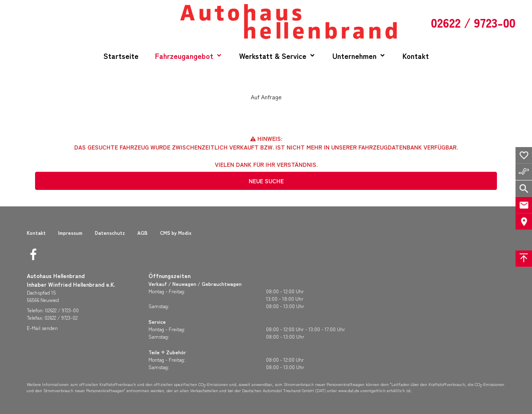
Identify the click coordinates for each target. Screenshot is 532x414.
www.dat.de (349, 390)
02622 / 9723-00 (62, 310)
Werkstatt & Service (273, 56)
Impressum (70, 233)
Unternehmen (354, 56)
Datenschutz (110, 233)
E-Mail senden (42, 328)
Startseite (121, 56)
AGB (142, 233)
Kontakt (416, 56)
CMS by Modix (176, 233)
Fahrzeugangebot (184, 56)
